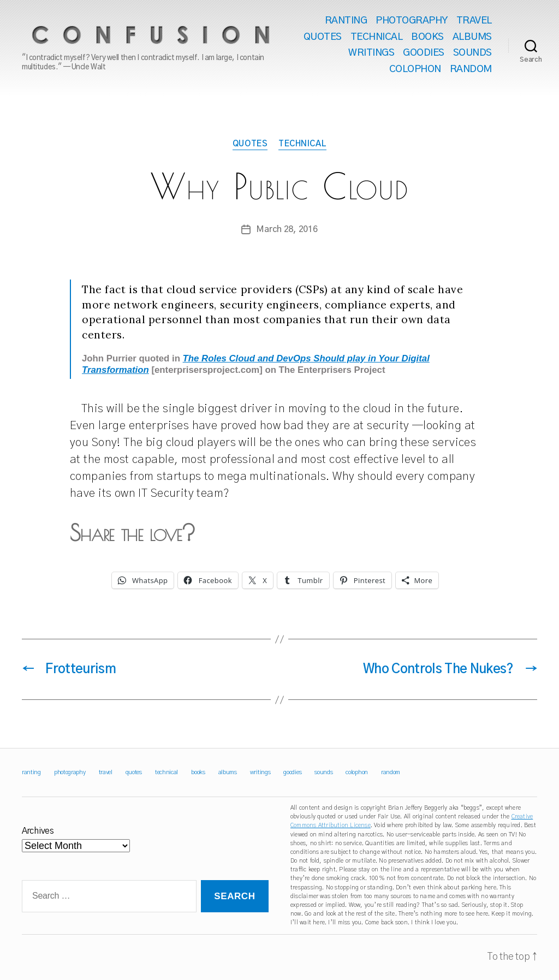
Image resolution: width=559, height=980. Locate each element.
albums (472, 37)
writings (371, 53)
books (427, 37)
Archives (38, 831)
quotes (323, 37)
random (471, 69)
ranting (346, 21)
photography (412, 21)
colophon (415, 69)
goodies (424, 53)
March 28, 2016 (287, 229)
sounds (472, 53)
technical (377, 37)
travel (474, 21)
